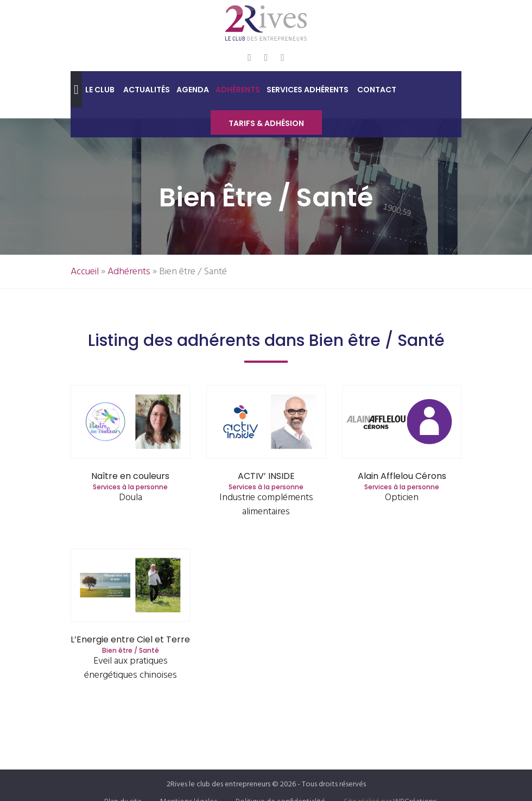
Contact (377, 90)
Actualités (147, 90)
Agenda (193, 90)
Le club (100, 90)
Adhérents (238, 90)
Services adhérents (308, 90)
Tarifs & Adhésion (266, 123)
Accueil (85, 272)
